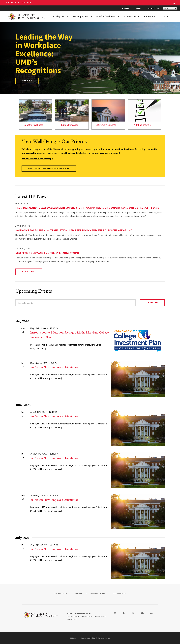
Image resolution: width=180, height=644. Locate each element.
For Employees (81, 16)
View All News (29, 272)
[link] (36, 114)
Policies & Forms (60, 593)
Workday (126, 8)
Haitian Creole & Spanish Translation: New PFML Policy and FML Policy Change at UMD (74, 230)
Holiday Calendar (120, 593)
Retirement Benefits (106, 125)
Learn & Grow (130, 16)
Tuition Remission (70, 125)
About (166, 16)
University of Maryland (18, 3)
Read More (27, 81)
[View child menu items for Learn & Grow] (139, 17)
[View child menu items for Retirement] (158, 17)
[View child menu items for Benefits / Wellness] (118, 17)
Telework (79, 593)
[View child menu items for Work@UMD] (68, 17)
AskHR (139, 8)
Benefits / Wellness (105, 16)
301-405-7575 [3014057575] (72, 619)
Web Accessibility (88, 638)
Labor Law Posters (98, 593)
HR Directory (154, 8)
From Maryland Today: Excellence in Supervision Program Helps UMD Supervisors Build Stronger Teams (87, 208)
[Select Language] (170, 8)
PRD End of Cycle (142, 125)
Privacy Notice (104, 638)
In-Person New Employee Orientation (54, 367)
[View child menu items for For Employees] (91, 17)
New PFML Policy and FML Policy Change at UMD (47, 253)
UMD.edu (74, 638)
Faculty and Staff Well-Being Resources (49, 168)
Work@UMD (59, 16)
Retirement (150, 16)
